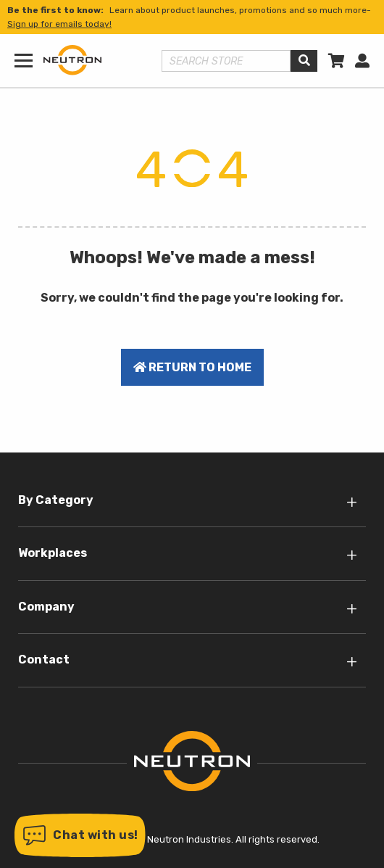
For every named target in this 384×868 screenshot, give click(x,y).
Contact (44, 660)
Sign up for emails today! (59, 24)
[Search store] (226, 61)
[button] (80, 835)
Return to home (192, 367)
